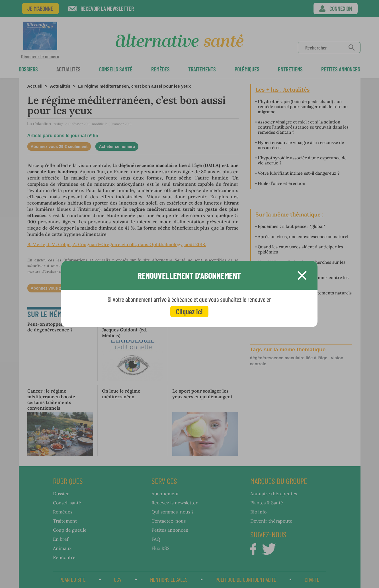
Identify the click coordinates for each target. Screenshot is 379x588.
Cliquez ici (189, 311)
